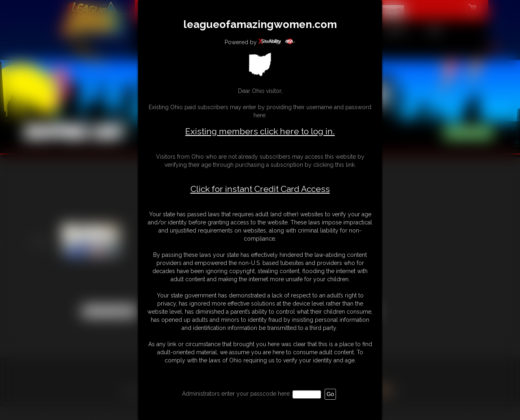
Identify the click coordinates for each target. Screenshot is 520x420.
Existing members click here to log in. (260, 131)
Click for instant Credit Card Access (260, 189)
